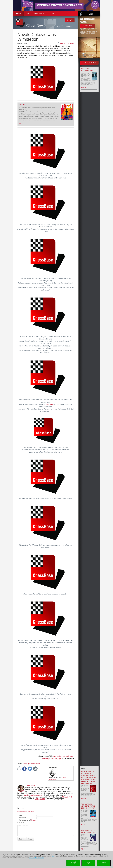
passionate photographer (33, 795)
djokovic (30, 764)
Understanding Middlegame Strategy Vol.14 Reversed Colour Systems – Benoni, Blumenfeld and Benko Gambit (89, 777)
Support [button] (54, 14)
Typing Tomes (40, 799)
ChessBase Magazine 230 (87, 70)
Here (53, 856)
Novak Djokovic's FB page (52, 759)
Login (91, 14)
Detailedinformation (73, 863)
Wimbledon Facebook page (63, 756)
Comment (21, 823)
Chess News (36, 26)
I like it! (62, 44)
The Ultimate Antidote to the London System (88, 806)
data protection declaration (37, 858)
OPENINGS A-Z (40, 14)
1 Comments (70, 44)
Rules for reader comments (26, 811)
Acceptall (104, 863)
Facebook (50, 404)
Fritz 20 (22, 105)
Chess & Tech (67, 797)
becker (25, 764)
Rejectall (88, 863)
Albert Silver (30, 786)
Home (28, 14)
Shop (19, 14)
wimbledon (37, 764)
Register (34, 820)
